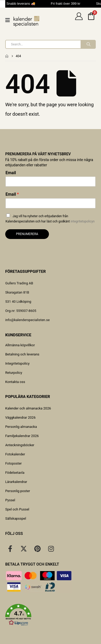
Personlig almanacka (21, 427)
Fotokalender (15, 454)
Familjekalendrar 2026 (22, 436)
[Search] (88, 44)
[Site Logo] (26, 21)
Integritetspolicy (17, 363)
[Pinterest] (37, 549)
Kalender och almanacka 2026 (28, 408)
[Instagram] (51, 549)
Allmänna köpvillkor (20, 345)
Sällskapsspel (16, 518)
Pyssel (10, 500)
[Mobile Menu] (9, 20)
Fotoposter (13, 463)
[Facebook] (10, 549)
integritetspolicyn (83, 221)
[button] (50, 615)
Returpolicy (14, 373)
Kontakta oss (15, 382)
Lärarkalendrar (16, 482)
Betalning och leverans (22, 354)
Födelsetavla (15, 473)
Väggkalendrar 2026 (20, 417)
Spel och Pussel (17, 509)
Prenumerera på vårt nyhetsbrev (38, 154)
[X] (24, 549)
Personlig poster (18, 491)
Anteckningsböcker (20, 445)
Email (11, 173)
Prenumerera (27, 234)
